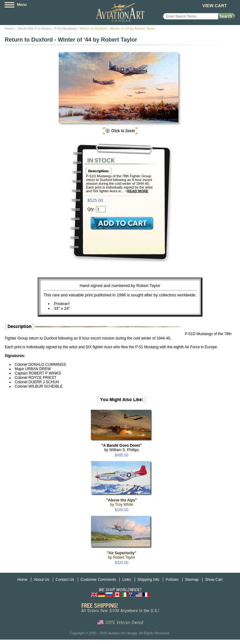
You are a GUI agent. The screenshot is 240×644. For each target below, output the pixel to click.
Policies (172, 580)
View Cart (215, 6)
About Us (41, 580)
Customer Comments (98, 580)
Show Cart (214, 580)
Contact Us (65, 580)
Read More (138, 191)
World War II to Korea (34, 28)
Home (9, 28)
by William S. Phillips (122, 448)
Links (127, 580)
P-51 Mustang (65, 28)
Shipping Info (148, 580)
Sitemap (192, 580)
